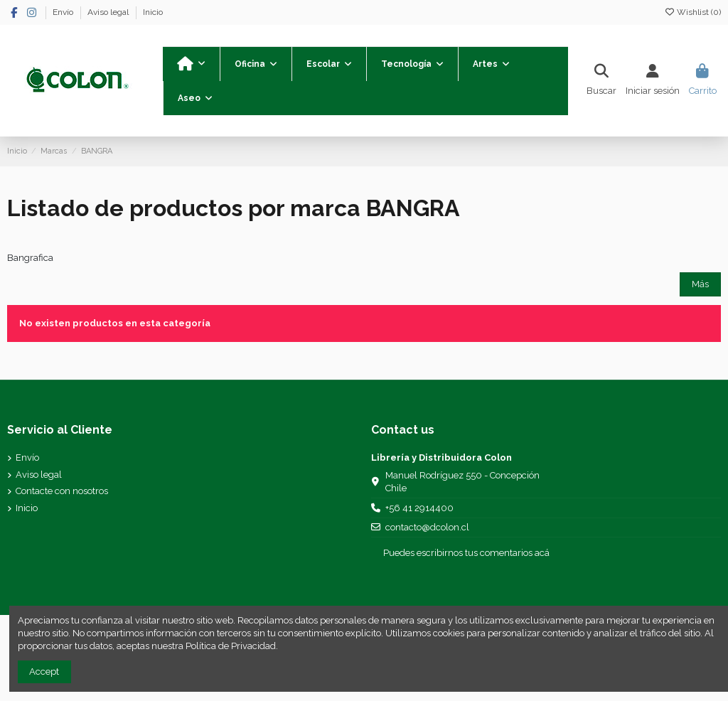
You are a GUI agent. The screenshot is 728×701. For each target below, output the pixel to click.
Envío (64, 12)
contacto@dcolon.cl (427, 527)
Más (700, 284)
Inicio (153, 12)
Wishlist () (692, 12)
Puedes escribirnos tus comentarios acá (466, 553)
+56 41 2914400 (419, 508)
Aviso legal (109, 12)
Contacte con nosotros (62, 491)
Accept (44, 671)
